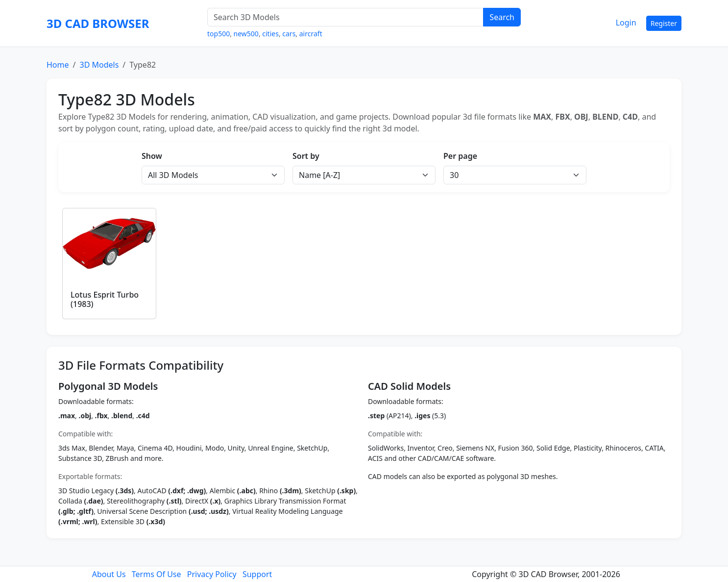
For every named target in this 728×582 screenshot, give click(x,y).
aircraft (311, 34)
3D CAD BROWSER (98, 23)
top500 (218, 34)
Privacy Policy (212, 574)
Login (626, 23)
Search (502, 17)
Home (58, 65)
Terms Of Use (157, 574)
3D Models (99, 65)
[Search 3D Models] (345, 17)
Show (152, 156)
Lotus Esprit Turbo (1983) (105, 299)
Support (257, 574)
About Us (109, 574)
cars (289, 34)
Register (664, 23)
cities (270, 34)
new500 (246, 34)
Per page (460, 156)
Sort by (306, 156)
